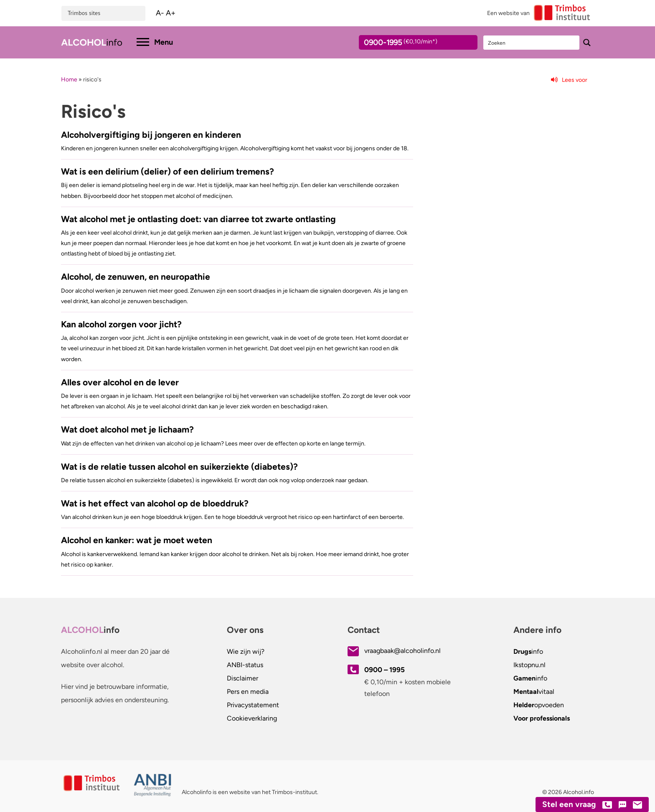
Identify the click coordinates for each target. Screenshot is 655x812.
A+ (171, 13)
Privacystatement (253, 705)
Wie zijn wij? (246, 651)
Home (69, 80)
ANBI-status (245, 665)
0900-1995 (411, 44)
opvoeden (539, 705)
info (528, 651)
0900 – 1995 (385, 670)
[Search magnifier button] (587, 43)
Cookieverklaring (252, 718)
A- (160, 13)
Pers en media (248, 692)
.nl (529, 665)
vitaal (534, 692)
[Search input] (532, 43)
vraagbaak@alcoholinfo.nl (402, 651)
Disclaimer (242, 678)
